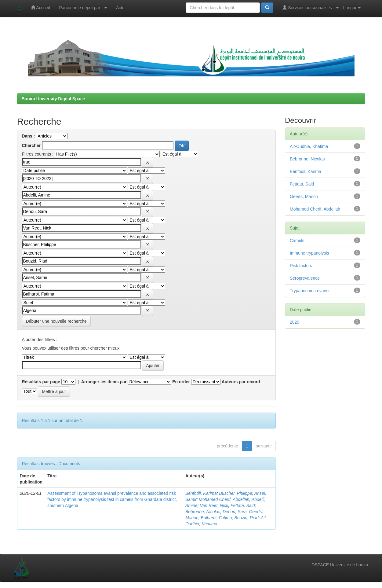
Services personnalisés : (311, 7)
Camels (297, 241)
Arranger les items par (104, 382)
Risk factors (301, 266)
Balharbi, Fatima (216, 518)
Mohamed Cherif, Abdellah (224, 499)
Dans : (29, 136)
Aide (120, 8)
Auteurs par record (241, 382)
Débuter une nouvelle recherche (56, 321)
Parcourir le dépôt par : (83, 8)
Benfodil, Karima (201, 493)
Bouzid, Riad (246, 518)
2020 (295, 322)
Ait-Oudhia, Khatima (309, 146)
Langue (352, 8)
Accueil (40, 7)
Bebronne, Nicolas (203, 512)
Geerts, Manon (304, 197)
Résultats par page (41, 382)
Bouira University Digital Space (53, 99)
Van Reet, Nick (214, 505)
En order (181, 382)
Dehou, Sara (235, 512)
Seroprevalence (305, 278)
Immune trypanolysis (309, 253)
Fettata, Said (243, 505)
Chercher (31, 145)
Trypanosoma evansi (309, 291)
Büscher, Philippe (235, 493)
